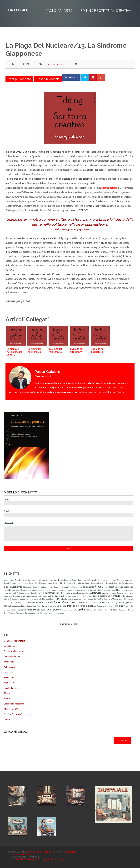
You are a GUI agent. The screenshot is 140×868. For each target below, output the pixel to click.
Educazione (28, 587)
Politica (71, 606)
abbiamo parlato (109, 188)
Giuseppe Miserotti (56, 590)
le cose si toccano (99, 596)
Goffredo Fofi (84, 590)
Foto (131, 587)
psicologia (82, 606)
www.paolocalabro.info (24, 854)
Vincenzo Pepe (14, 613)
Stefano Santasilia (98, 610)
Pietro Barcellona (29, 606)
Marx (84, 599)
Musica (32, 603)
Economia (17, 587)
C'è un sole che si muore (98, 580)
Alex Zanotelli (16, 580)
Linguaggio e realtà (25, 599)
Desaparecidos (46, 583)
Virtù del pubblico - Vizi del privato (34, 613)
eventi (70, 587)
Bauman (54, 580)
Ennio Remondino (39, 587)
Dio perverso (69, 583)
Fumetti (7, 590)
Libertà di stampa (10, 599)
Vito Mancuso (55, 613)
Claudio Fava (128, 580)
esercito (50, 587)
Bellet (61, 580)
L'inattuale (18, 10)
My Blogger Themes (40, 852)
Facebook (77, 587)
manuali (79, 599)
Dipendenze (79, 583)
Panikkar (103, 602)
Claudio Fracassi (10, 583)
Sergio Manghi (68, 610)
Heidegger (121, 590)
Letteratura (114, 596)
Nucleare (83, 603)
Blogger (74, 624)
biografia (68, 580)
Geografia (25, 590)
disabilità (88, 583)
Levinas (130, 596)
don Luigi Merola (112, 583)
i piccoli (130, 590)
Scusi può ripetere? (51, 610)
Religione (118, 606)
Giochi (32, 590)
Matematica (128, 599)
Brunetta (76, 580)
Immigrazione (51, 593)
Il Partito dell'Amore (23, 593)
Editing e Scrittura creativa (106, 11)
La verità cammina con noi (80, 596)
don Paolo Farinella (126, 583)
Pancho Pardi (93, 603)
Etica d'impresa (60, 587)
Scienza (29, 610)
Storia (109, 610)
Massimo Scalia (106, 599)
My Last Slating (45, 602)
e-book (7, 587)
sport (88, 610)
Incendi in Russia (85, 593)
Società (79, 609)
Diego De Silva (58, 583)
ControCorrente (22, 583)
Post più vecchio (48, 79)
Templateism (70, 852)
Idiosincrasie (9, 593)
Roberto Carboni (18, 610)
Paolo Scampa (113, 603)
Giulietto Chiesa (42, 590)
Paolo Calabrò (59, 11)
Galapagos (16, 590)
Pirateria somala (53, 606)
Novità (75, 603)
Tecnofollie (123, 610)
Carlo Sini (113, 580)
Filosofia (101, 586)
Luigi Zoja (50, 599)
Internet (96, 593)
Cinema (120, 580)
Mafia (56, 599)
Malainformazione (67, 599)
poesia (63, 606)
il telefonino (35, 593)
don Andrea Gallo (99, 583)
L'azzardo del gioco (108, 593)
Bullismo (84, 580)
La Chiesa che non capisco (22, 596)
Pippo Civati (42, 606)
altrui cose (28, 580)
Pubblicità (92, 606)
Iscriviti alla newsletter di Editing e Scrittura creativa (38, 859)
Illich (42, 593)
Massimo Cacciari (93, 599)
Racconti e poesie (105, 606)
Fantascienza (88, 587)
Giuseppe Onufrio (72, 590)
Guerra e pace (104, 590)
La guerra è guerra (41, 596)
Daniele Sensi (34, 583)
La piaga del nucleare (54, 64)
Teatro (116, 610)
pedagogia (16, 606)
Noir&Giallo (63, 602)
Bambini (46, 580)
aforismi (7, 580)
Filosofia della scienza (118, 587)
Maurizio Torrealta (11, 603)
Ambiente (37, 580)
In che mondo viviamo (68, 593)
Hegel (113, 590)
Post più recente (19, 79)
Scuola (36, 610)
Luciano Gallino (40, 599)
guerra (93, 590)
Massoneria (117, 599)
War (63, 613)
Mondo (21, 603)
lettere (124, 596)
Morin (26, 603)
